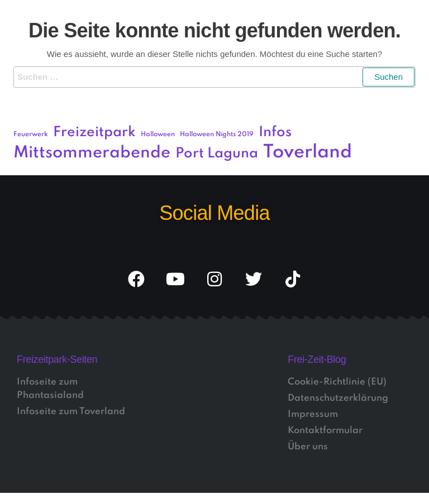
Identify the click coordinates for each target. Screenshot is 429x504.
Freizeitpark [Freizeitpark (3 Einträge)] (94, 133)
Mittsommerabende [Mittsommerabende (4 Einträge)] (92, 153)
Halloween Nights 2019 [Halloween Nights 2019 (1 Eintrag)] (217, 135)
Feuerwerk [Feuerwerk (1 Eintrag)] (31, 135)
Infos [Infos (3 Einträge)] (275, 133)
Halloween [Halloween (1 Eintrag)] (158, 135)
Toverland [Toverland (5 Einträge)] (308, 153)
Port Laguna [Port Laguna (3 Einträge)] (217, 154)
